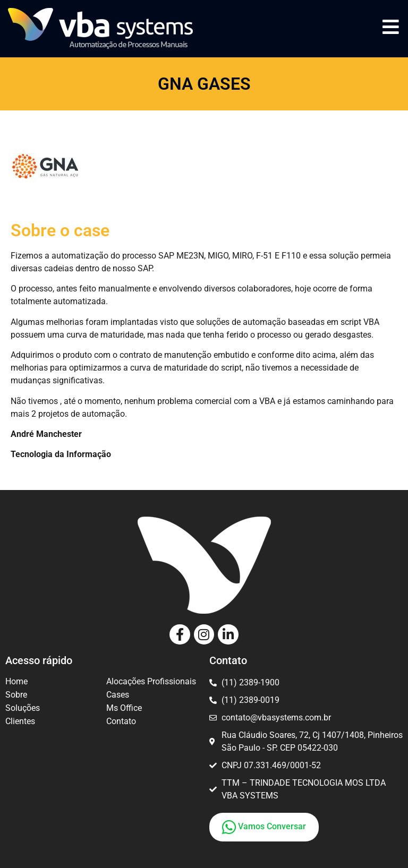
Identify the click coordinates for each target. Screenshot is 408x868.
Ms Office (124, 708)
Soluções (23, 708)
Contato (121, 721)
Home (16, 681)
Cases (118, 695)
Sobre (16, 695)
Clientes (20, 721)
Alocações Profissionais (151, 681)
